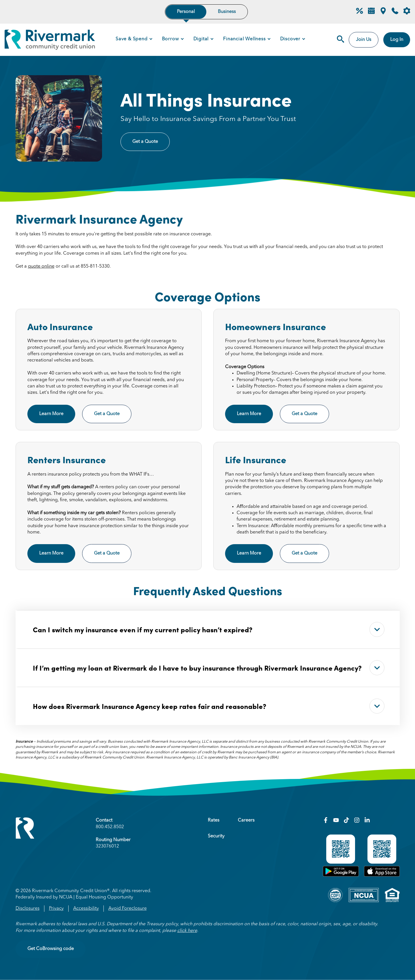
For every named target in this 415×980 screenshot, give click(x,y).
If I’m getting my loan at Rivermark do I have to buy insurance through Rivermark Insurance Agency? (209, 668)
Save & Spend (132, 39)
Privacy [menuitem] (56, 909)
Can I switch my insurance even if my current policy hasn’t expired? (209, 629)
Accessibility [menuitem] (86, 909)
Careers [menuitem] (246, 820)
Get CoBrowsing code (51, 949)
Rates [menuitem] (214, 820)
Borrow (170, 39)
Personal (186, 12)
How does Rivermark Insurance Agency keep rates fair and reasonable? (209, 706)
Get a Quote (145, 142)
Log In (397, 40)
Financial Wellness (244, 39)
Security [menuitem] (216, 836)
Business (227, 12)
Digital (201, 39)
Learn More (51, 414)
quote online (41, 266)
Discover (290, 39)
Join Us (364, 40)
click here (187, 931)
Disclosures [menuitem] (28, 909)
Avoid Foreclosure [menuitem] (128, 909)
